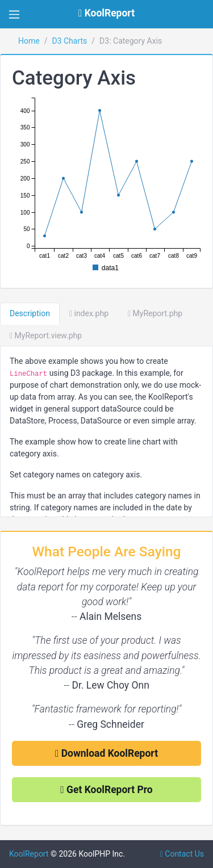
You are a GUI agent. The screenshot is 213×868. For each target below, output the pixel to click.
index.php (89, 313)
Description (30, 313)
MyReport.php (155, 313)
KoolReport (29, 854)
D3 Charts (69, 41)
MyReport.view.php (46, 336)
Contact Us (182, 854)
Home (29, 41)
